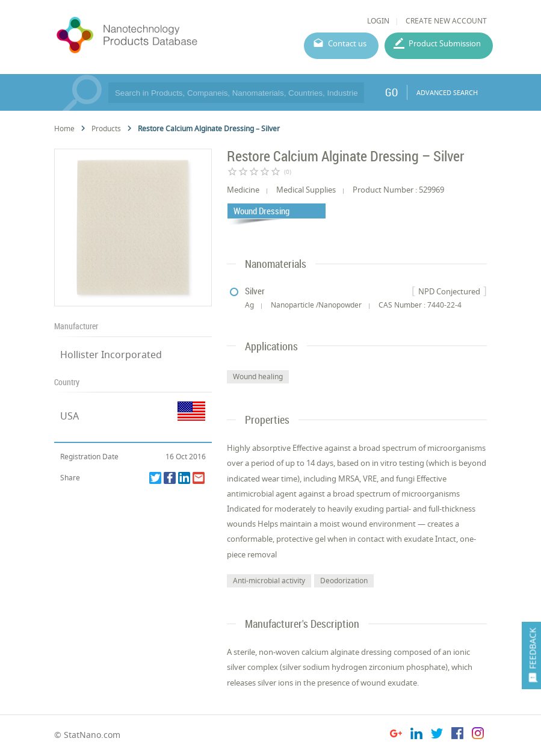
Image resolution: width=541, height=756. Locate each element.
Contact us (347, 43)
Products (106, 129)
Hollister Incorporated (111, 355)
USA (70, 416)
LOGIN (378, 21)
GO (391, 92)
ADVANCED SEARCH (447, 92)
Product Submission (445, 43)
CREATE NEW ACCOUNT (446, 21)
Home (64, 129)
